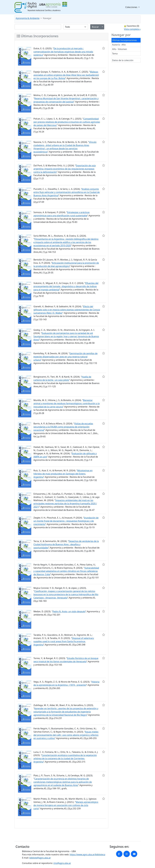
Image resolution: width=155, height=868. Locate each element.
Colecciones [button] (132, 7)
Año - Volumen (120, 49)
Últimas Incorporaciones (125, 40)
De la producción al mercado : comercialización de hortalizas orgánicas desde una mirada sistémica (63, 52)
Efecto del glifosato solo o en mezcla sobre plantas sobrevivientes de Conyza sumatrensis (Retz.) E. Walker (67, 310)
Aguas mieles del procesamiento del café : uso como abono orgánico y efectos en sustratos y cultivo (66, 735)
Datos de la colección (123, 60)
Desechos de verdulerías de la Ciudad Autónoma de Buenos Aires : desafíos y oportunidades (66, 544)
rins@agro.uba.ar (62, 863)
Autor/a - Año (119, 45)
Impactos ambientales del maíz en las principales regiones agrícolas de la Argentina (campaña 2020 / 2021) (65, 504)
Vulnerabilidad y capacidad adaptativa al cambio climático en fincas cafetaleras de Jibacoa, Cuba (66, 571)
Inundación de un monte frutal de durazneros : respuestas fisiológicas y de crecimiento (66, 521)
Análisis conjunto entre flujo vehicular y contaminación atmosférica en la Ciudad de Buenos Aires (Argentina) (67, 192)
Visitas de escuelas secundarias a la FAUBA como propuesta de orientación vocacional (63, 427)
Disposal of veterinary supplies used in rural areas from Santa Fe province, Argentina (64, 641)
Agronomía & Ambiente (28, 18)
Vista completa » (132, 29)
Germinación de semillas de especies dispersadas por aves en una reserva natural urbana (66, 357)
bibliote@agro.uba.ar (40, 858)
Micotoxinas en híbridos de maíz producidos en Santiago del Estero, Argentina (63, 474)
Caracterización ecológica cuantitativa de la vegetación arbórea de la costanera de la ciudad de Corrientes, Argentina (65, 758)
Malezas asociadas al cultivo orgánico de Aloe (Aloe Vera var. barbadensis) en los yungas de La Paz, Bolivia (66, 75)
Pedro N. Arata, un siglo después (69, 611)
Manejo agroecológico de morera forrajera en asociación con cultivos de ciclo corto (66, 805)
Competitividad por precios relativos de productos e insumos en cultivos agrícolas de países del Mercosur (67, 122)
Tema (115, 54)
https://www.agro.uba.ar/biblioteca (87, 855)
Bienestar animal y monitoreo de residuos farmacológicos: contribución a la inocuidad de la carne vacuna (67, 403)
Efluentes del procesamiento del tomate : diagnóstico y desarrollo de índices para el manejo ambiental (66, 286)
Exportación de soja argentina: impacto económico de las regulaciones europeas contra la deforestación (65, 169)
